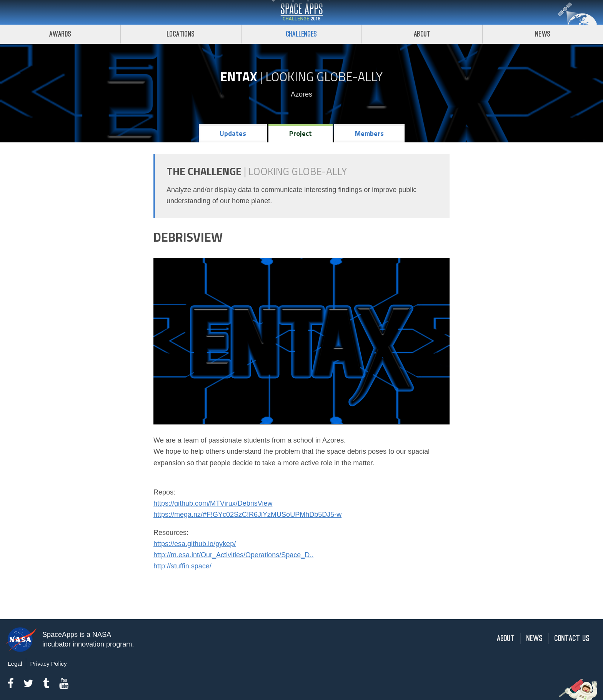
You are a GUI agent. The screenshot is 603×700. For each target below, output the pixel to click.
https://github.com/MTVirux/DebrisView (213, 503)
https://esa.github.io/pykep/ (195, 544)
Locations (181, 34)
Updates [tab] (233, 133)
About (422, 34)
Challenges (301, 34)
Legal (15, 664)
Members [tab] (369, 133)
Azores (301, 94)
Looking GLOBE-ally (324, 77)
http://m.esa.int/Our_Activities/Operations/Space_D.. (233, 555)
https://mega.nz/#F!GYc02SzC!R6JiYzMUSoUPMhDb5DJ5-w (247, 515)
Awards (60, 34)
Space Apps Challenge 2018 (301, 12)
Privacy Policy (48, 664)
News (543, 34)
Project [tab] (301, 133)
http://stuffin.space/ (182, 566)
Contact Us (572, 639)
